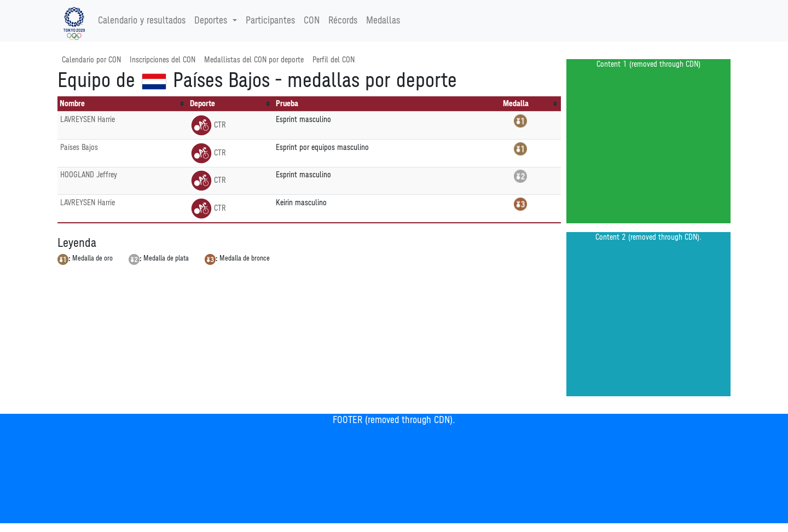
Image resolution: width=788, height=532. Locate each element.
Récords (343, 21)
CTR (208, 125)
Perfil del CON (334, 60)
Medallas (383, 21)
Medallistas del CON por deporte (254, 60)
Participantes (270, 21)
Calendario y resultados (142, 21)
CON (312, 21)
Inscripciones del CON (163, 60)
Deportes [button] (212, 21)
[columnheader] (123, 104)
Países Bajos (79, 148)
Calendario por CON (91, 60)
